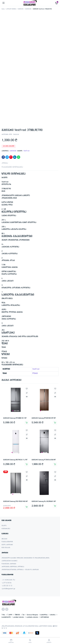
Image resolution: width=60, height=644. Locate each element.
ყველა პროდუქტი (7, 545)
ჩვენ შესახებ (6, 548)
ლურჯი (35, 374)
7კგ (24, 615)
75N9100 (18, 615)
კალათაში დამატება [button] (27, 423)
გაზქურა (53, 615)
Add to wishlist (27, 389)
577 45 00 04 (7, 583)
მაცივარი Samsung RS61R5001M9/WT (16, 502)
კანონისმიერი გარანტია (9, 561)
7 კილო (10, 615)
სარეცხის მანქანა (33, 617)
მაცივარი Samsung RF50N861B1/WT (15, 418)
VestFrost (27, 151)
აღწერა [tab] (5, 163)
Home (3, 9)
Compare (27, 393)
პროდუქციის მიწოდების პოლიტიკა (13, 567)
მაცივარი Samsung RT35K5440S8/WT (44, 460)
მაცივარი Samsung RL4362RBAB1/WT (44, 502)
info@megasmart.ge (9, 589)
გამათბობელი (6, 617)
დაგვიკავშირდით (7, 542)
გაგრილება (44, 615)
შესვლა (4, 526)
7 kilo (3, 615)
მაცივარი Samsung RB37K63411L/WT (15, 460)
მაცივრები (28, 9)
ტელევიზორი (45, 617)
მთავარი (4, 539)
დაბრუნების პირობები (9, 564)
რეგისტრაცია (6, 529)
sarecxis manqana (33, 615)
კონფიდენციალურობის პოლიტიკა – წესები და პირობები (20, 570)
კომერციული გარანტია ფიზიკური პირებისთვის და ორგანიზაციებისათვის (26, 558)
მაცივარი (21, 9)
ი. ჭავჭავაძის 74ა (9, 580)
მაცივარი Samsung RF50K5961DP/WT (44, 418)
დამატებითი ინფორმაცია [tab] (12, 167)
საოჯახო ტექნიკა (11, 9)
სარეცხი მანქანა (19, 617)
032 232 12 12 (8, 586)
